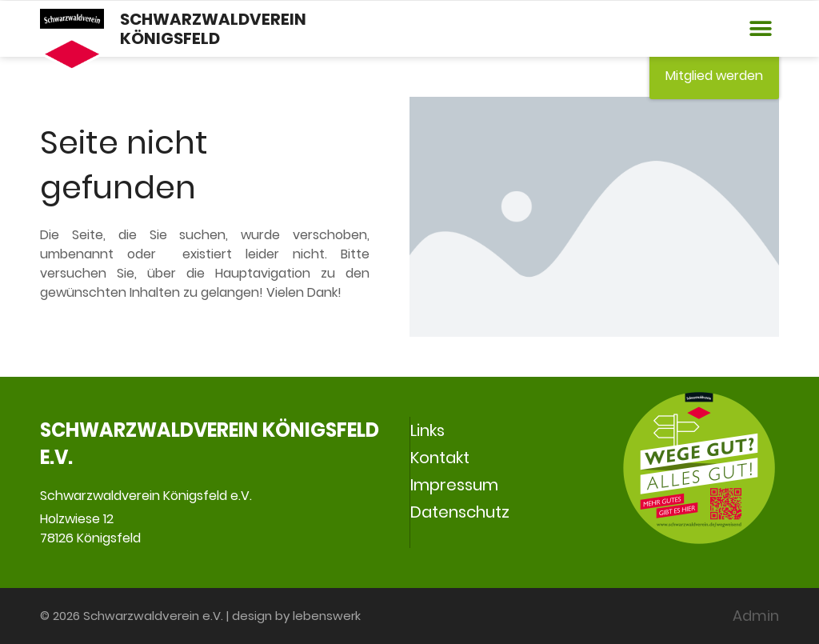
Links (427, 430)
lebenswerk (327, 616)
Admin (756, 616)
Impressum (454, 485)
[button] (761, 29)
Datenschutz (460, 512)
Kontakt (440, 458)
